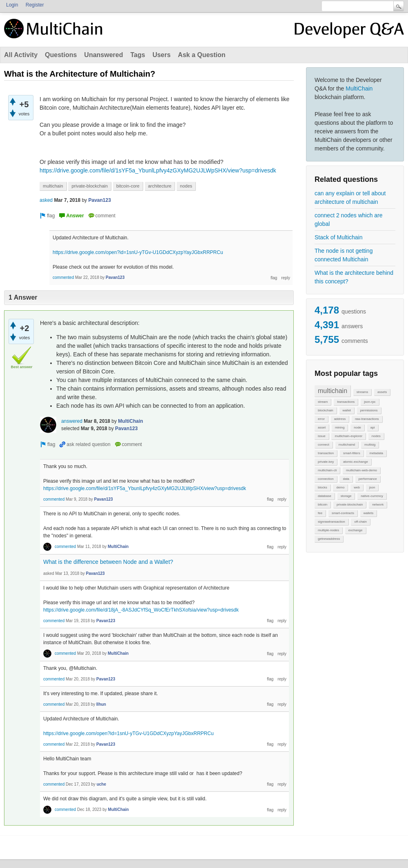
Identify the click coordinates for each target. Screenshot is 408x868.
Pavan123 (99, 200)
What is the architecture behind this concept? (354, 277)
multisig (370, 445)
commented (63, 277)
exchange (356, 530)
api (373, 427)
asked (46, 200)
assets (382, 392)
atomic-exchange (356, 462)
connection (326, 479)
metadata (376, 453)
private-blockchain (350, 505)
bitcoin (323, 505)
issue (322, 436)
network (378, 505)
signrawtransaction (331, 522)
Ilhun (101, 704)
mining (340, 427)
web (357, 487)
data (346, 479)
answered (72, 421)
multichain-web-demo (361, 470)
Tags (137, 55)
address (340, 419)
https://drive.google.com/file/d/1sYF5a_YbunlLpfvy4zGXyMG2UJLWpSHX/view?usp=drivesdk (158, 170)
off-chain (360, 522)
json (372, 487)
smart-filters (352, 453)
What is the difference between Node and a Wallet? (108, 562)
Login (12, 5)
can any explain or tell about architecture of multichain (350, 198)
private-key (326, 462)
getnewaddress (329, 539)
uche (101, 784)
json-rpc (370, 402)
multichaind (347, 445)
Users (162, 55)
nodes (376, 436)
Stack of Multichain (339, 237)
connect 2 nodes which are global (349, 220)
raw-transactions (367, 419)
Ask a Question (202, 55)
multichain (333, 391)
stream (323, 402)
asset (322, 427)
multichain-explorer (348, 436)
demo (340, 487)
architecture (160, 186)
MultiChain (359, 88)
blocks (323, 487)
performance (368, 479)
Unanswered (103, 55)
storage (346, 496)
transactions (346, 402)
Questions (61, 55)
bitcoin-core (128, 186)
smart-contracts (343, 513)
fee (320, 513)
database (325, 496)
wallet (347, 410)
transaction (326, 453)
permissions (369, 410)
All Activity (21, 55)
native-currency (372, 496)
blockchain (326, 410)
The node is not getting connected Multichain (344, 255)
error (321, 419)
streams (362, 392)
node (357, 427)
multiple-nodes (328, 530)
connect (324, 445)
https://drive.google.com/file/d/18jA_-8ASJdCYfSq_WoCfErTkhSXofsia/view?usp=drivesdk (141, 610)
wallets (368, 513)
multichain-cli (327, 470)
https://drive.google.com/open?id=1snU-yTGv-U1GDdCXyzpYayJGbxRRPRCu (138, 252)
